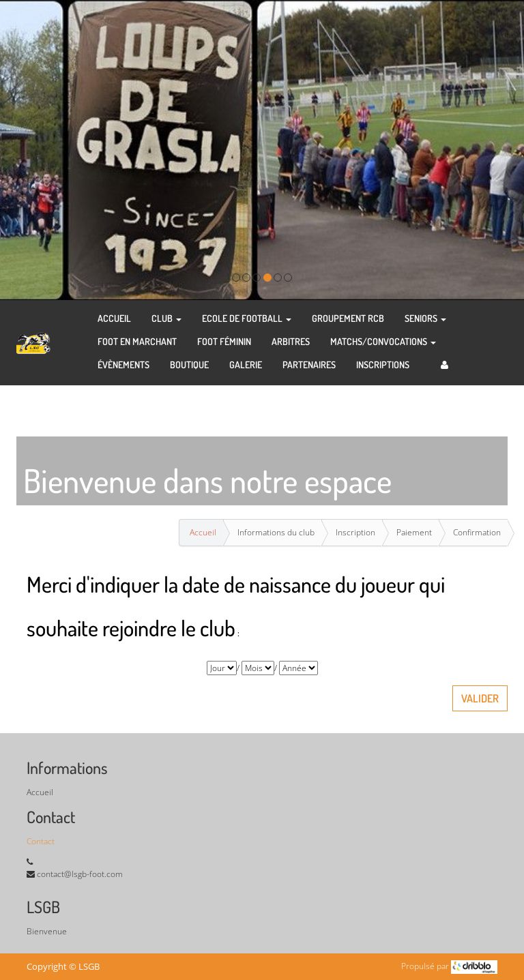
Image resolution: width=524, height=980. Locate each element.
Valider (480, 698)
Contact (41, 841)
